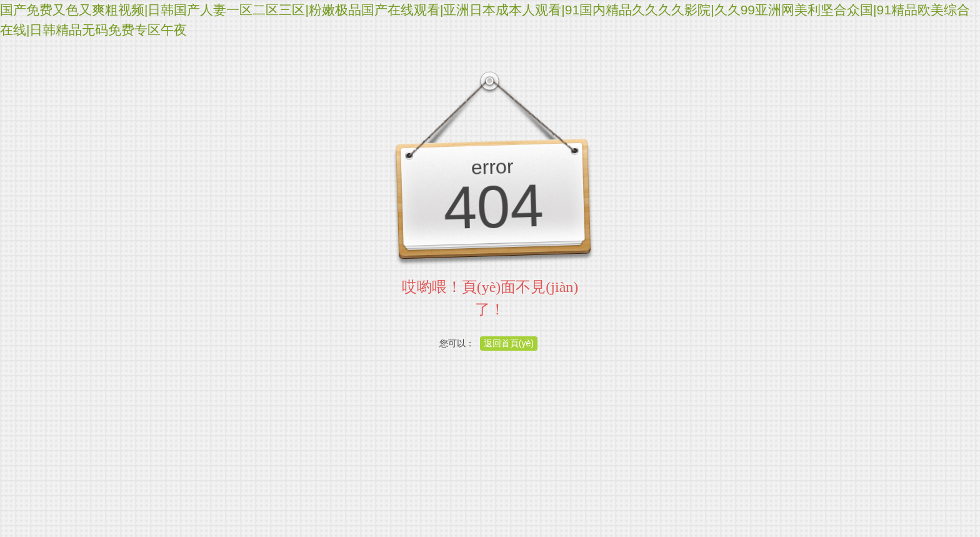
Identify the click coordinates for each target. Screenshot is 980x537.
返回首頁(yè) (509, 343)
